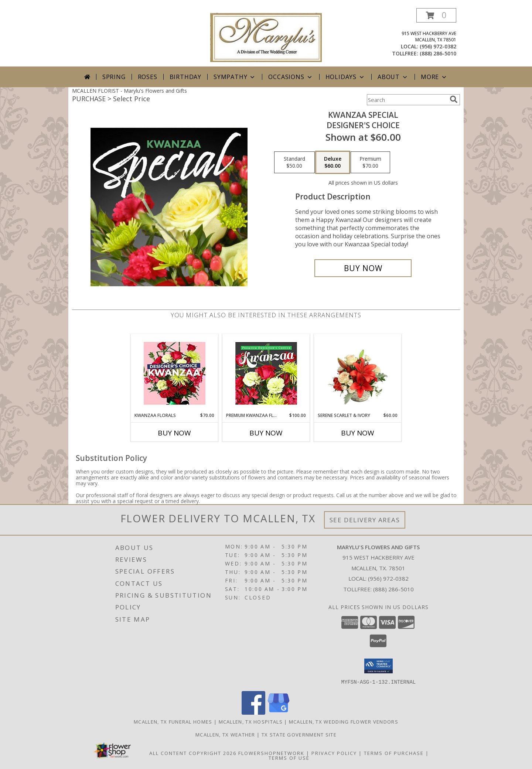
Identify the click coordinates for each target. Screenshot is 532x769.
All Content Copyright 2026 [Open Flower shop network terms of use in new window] (193, 753)
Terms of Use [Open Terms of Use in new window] (289, 758)
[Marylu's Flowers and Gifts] (266, 37)
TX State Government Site (299, 734)
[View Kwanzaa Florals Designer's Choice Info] (175, 373)
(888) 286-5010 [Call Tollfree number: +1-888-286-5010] (393, 589)
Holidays (345, 77)
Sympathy (235, 77)
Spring (114, 77)
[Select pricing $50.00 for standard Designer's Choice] (294, 163)
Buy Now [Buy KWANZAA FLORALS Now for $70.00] (174, 433)
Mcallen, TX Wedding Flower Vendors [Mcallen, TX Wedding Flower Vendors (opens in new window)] (344, 721)
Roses (148, 77)
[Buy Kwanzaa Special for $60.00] (363, 268)
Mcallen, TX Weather (225, 734)
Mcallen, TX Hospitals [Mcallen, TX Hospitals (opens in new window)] (251, 721)
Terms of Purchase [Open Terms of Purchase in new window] (394, 753)
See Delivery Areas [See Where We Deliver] (365, 520)
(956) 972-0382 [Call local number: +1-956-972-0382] (438, 46)
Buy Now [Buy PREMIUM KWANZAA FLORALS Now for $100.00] (266, 433)
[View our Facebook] (253, 712)
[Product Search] (407, 100)
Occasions (291, 77)
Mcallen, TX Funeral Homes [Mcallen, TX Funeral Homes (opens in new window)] (173, 721)
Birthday (185, 77)
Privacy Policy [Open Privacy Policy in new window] (334, 753)
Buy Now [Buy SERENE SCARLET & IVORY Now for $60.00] (358, 433)
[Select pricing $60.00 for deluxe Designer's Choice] (333, 163)
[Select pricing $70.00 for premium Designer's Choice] (370, 163)
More (434, 77)
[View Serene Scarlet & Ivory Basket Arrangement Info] (358, 373)
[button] (436, 15)
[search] (454, 99)
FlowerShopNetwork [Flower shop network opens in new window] (271, 753)
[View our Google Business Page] (279, 712)
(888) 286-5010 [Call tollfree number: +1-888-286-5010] (438, 53)
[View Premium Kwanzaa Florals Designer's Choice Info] (266, 373)
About (393, 77)
